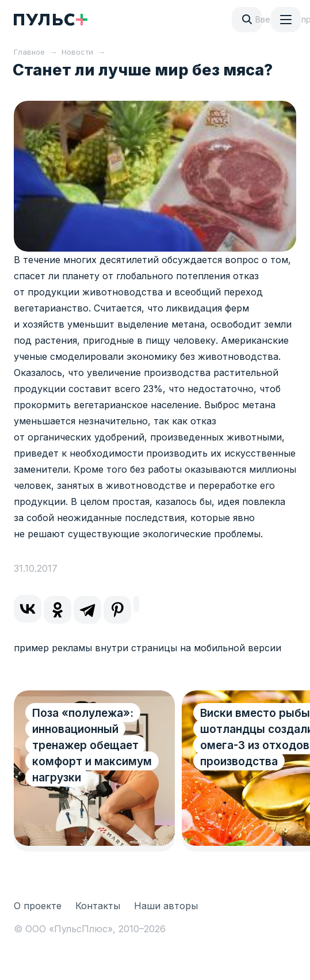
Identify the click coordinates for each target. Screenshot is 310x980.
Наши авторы (166, 906)
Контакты (98, 906)
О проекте (38, 906)
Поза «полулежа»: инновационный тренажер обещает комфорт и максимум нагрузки (92, 745)
